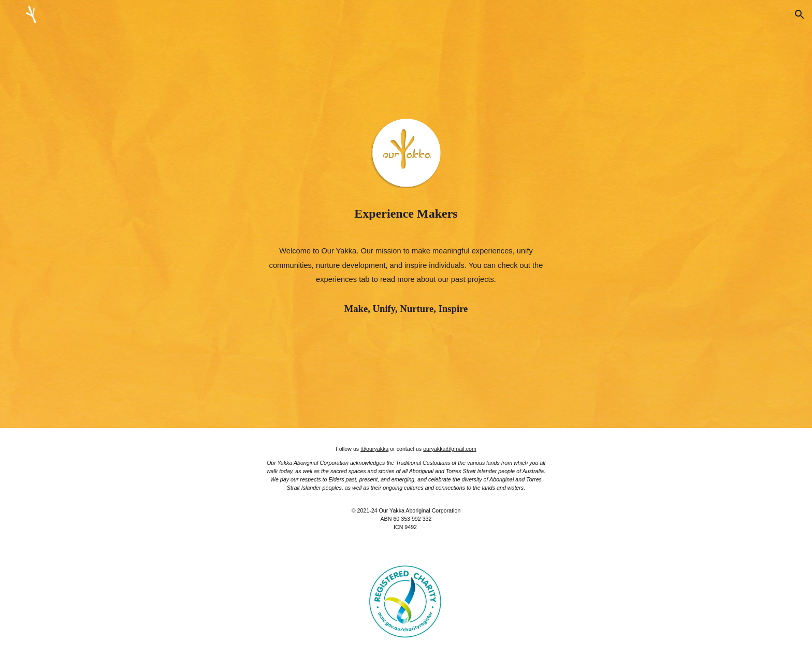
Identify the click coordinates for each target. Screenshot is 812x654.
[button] (800, 15)
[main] (406, 214)
